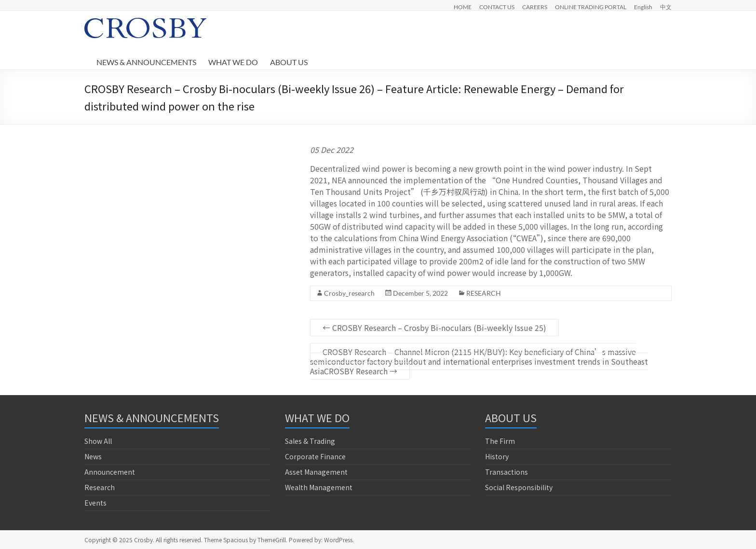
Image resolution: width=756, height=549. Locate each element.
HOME (463, 7)
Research (100, 487)
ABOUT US (289, 62)
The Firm (500, 441)
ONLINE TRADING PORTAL (591, 7)
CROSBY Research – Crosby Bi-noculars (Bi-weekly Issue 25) (434, 328)
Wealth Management (319, 487)
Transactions (506, 472)
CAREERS (535, 7)
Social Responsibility (519, 487)
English (643, 7)
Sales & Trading (310, 441)
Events (95, 503)
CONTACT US (497, 7)
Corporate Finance (315, 456)
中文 (666, 7)
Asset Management (316, 472)
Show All (98, 441)
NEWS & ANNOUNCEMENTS (146, 62)
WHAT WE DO (233, 62)
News (93, 456)
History (497, 456)
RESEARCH (484, 293)
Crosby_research (349, 293)
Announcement (110, 472)
